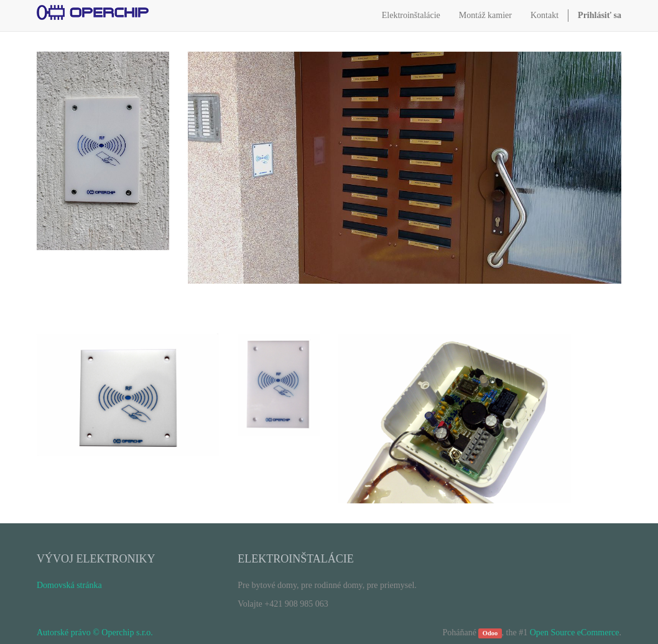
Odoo (490, 633)
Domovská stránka (69, 585)
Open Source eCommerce (575, 632)
